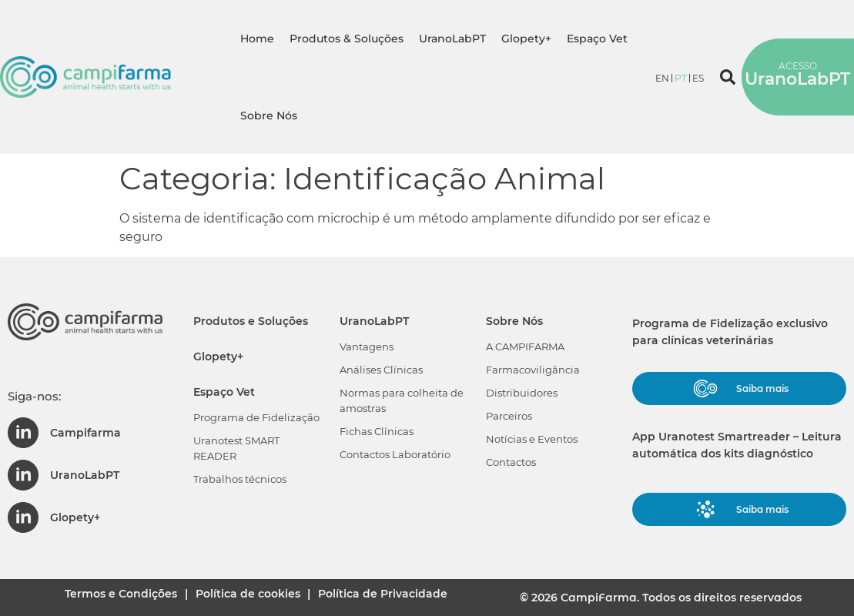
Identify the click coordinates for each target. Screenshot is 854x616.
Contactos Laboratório (395, 454)
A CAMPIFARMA (525, 346)
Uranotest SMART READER (236, 448)
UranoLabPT (452, 38)
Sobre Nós (269, 115)
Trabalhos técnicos (240, 479)
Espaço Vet (597, 38)
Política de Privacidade (395, 597)
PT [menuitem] (681, 78)
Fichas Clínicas (377, 431)
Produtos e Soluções (251, 321)
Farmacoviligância (533, 370)
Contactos (511, 462)
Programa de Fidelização (256, 417)
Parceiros (509, 416)
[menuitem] (663, 78)
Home (257, 38)
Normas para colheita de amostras (402, 400)
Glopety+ (526, 38)
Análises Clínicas (381, 370)
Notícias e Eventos (532, 439)
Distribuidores (522, 393)
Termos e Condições (110, 597)
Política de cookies (249, 597)
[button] (728, 77)
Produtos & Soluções (347, 38)
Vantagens (367, 346)
